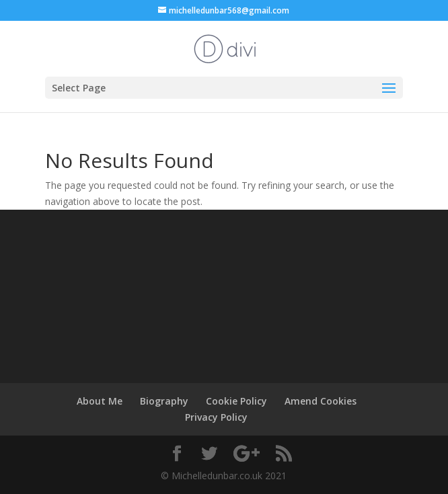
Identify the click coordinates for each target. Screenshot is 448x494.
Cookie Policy (236, 401)
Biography (164, 401)
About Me (100, 401)
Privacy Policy (216, 417)
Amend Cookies (321, 401)
